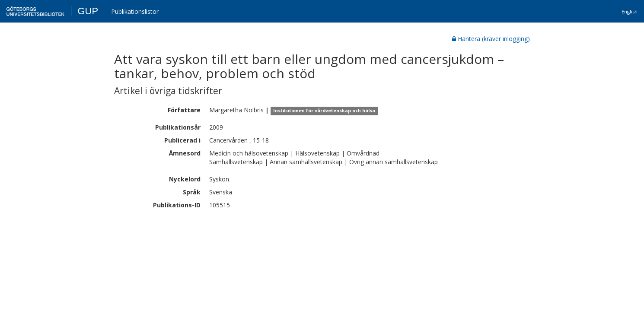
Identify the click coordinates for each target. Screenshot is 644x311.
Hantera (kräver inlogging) (491, 39)
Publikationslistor (135, 11)
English (630, 11)
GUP (88, 11)
